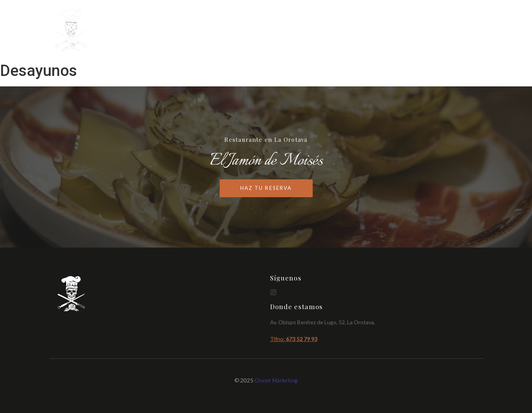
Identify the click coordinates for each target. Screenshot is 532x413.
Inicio (369, 31)
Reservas (467, 31)
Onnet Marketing (276, 380)
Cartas (399, 31)
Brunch (432, 31)
